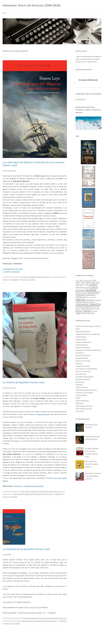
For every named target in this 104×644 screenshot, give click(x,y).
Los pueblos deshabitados (85, 377)
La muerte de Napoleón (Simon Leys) (24, 382)
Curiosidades (80, 290)
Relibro (78, 398)
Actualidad (92, 285)
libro (95, 297)
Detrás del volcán (43, 414)
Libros (80, 299)
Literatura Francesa (84, 306)
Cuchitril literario (81, 337)
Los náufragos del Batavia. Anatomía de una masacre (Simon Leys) (34, 164)
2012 (77, 281)
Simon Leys (47, 277)
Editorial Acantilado (31, 491)
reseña (5, 280)
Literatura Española (88, 304)
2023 (81, 285)
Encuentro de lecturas (83, 355)
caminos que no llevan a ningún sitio (88, 334)
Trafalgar (47, 213)
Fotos (96, 293)
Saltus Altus (80, 403)
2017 (78, 282)
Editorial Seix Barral (82, 293)
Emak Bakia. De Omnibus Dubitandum (88, 350)
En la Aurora (80, 353)
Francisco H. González (28, 280)
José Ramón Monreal (36, 277)
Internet (85, 297)
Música (92, 309)
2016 (94, 281)
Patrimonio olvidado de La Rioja (86, 390)
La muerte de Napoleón (11, 272)
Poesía (97, 309)
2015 (90, 281)
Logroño (85, 308)
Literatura (90, 300)
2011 (22, 618)
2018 (22, 491)
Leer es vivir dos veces (83, 371)
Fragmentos (81, 295)
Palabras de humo (82, 387)
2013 (82, 281)
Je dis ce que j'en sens (83, 361)
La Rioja (91, 297)
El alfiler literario (81, 339)
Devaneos (18, 486)
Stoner (16, 441)
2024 (85, 285)
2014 (86, 281)
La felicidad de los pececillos (13, 269)
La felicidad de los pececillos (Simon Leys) (26, 549)
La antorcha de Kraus (83, 366)
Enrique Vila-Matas (82, 358)
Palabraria (79, 385)
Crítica (94, 287)
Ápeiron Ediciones (88, 313)
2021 (98, 283)
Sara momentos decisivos (84, 406)
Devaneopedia (81, 99)
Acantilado (24, 277)
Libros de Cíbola (81, 374)
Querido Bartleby (81, 395)
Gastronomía (91, 295)
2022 (77, 285)
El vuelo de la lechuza (83, 347)
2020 (93, 283)
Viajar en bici (80, 411)
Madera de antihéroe (83, 379)
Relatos (79, 311)
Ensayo (41, 618)
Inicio (5, 13)
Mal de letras (80, 382)
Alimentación (80, 287)
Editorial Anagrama (82, 292)
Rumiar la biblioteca (82, 400)
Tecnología (94, 311)
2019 (88, 282)
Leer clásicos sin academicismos (86, 369)
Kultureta (79, 363)
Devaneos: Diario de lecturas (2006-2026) (32, 5)
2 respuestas (7, 554)
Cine (87, 287)
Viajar (78, 313)
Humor (79, 297)
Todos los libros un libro (84, 408)
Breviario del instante (83, 331)
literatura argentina (89, 302)
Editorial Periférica (95, 292)
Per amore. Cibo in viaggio (84, 393)
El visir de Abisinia (82, 345)
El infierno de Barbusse (83, 342)
